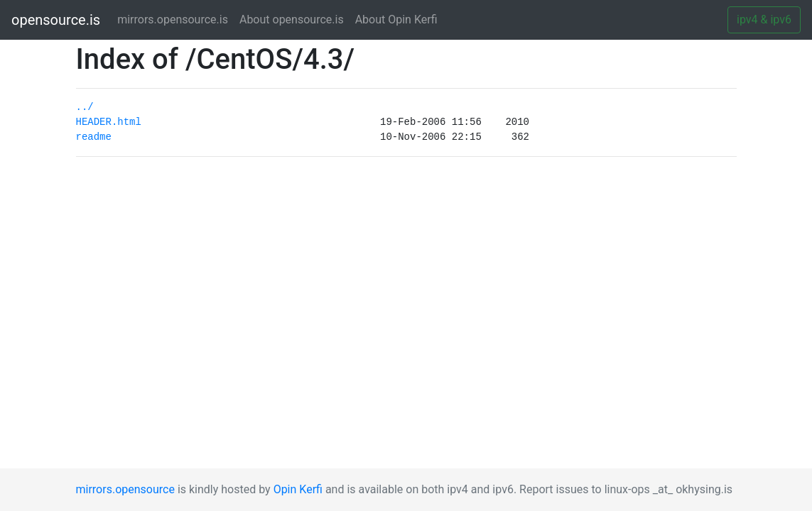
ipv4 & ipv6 (764, 20)
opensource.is (56, 20)
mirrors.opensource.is (175, 19)
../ (85, 107)
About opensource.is (292, 20)
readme (94, 137)
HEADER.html (109, 122)
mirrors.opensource (125, 489)
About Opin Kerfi (396, 20)
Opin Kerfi (298, 489)
